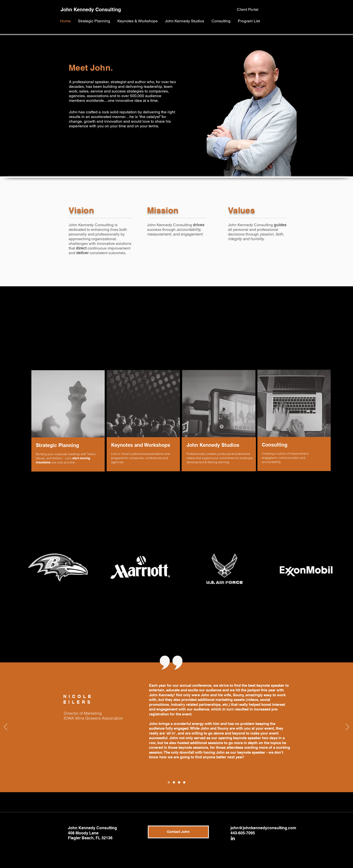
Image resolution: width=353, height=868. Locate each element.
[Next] (347, 727)
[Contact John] (178, 832)
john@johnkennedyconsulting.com (263, 828)
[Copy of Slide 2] (184, 782)
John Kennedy (77, 10)
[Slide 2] (179, 782)
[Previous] (6, 727)
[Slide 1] (174, 782)
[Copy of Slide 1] (169, 782)
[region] (67, 421)
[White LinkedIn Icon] (233, 838)
